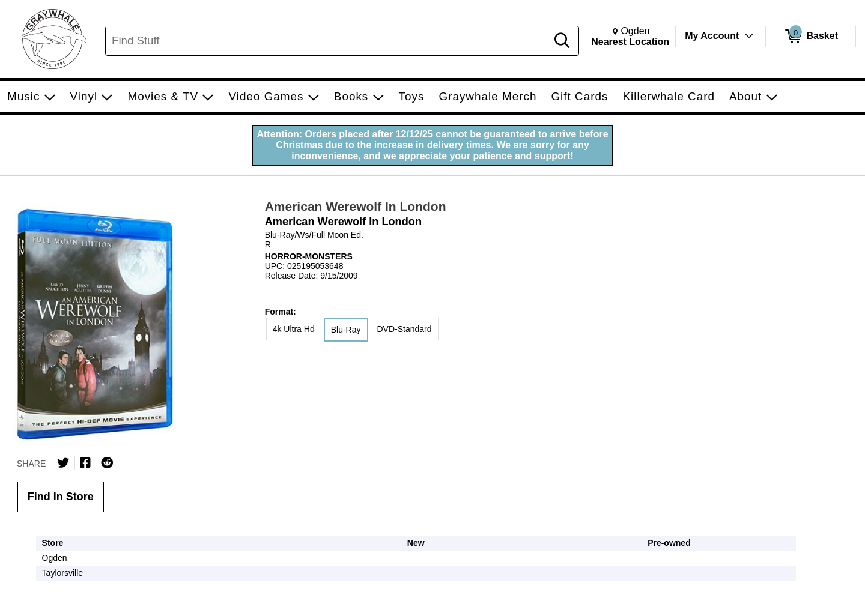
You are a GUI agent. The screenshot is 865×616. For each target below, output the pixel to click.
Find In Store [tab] (61, 497)
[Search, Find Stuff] (328, 41)
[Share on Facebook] (85, 463)
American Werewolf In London (356, 206)
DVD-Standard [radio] (405, 329)
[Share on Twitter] (63, 463)
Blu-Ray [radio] (346, 330)
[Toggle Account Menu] (749, 36)
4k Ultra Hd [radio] (294, 329)
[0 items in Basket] (811, 37)
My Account (712, 36)
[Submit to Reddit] (107, 463)
